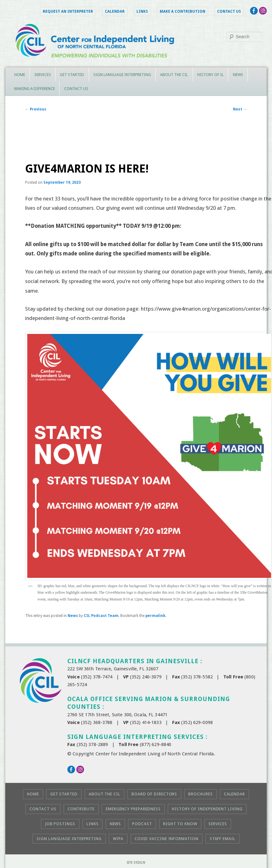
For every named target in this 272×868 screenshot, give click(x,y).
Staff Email (223, 839)
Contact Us (229, 11)
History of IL (210, 75)
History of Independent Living (207, 809)
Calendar (115, 11)
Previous (36, 109)
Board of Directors (154, 794)
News (238, 75)
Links (142, 11)
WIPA (118, 839)
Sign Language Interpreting (122, 75)
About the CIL (174, 75)
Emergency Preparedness (133, 809)
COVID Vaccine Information (167, 839)
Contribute (81, 809)
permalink (155, 616)
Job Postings (60, 824)
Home (20, 75)
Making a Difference (35, 89)
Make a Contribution (183, 11)
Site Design (136, 863)
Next (240, 109)
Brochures (200, 794)
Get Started (72, 75)
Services (43, 75)
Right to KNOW (180, 824)
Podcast (142, 824)
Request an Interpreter (68, 11)
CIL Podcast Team (101, 616)
